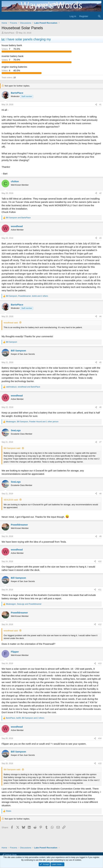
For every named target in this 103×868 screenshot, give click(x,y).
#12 (100, 624)
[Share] (96, 105)
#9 (100, 536)
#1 (100, 105)
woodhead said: (11, 323)
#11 (100, 590)
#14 (100, 738)
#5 (100, 362)
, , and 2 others (27, 296)
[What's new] (93, 16)
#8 (100, 494)
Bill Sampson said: (12, 448)
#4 (100, 316)
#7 (100, 442)
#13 (100, 663)
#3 (100, 238)
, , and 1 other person (32, 422)
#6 (100, 407)
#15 (100, 763)
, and (23, 387)
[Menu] (4, 16)
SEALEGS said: (11, 500)
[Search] (99, 16)
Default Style (9, 855)
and (18, 218)
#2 (100, 193)
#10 (100, 561)
